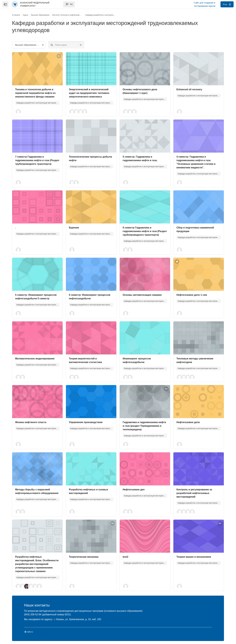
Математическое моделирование (35, 359)
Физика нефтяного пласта (31, 422)
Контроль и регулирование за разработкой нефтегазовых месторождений (194, 493)
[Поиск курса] (66, 45)
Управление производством (86, 422)
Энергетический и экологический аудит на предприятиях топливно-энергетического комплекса (89, 93)
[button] (69, 4)
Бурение (74, 228)
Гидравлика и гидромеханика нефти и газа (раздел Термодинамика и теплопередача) (144, 426)
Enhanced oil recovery (189, 89)
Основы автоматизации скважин (142, 295)
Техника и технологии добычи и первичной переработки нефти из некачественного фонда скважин (35, 93)
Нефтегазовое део (134, 490)
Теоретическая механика (84, 557)
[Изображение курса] (37, 69)
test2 (125, 557)
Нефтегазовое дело (188, 422)
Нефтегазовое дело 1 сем (192, 295)
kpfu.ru (30, 632)
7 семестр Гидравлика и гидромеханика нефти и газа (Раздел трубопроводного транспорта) (37, 160)
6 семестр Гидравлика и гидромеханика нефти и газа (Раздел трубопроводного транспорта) (145, 231)
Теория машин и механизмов (194, 557)
